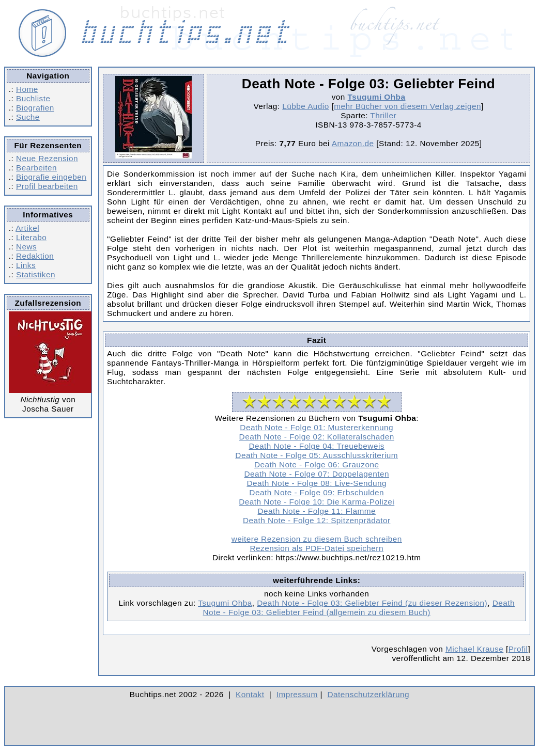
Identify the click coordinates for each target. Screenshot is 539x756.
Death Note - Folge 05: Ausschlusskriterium (317, 455)
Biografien (35, 108)
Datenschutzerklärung (369, 694)
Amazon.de (353, 143)
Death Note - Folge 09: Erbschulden (317, 492)
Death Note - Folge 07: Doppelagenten (316, 474)
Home (27, 89)
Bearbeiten (36, 168)
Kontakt (250, 694)
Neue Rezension (47, 158)
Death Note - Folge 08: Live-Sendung (317, 483)
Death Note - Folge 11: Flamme (317, 511)
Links (26, 265)
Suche (28, 117)
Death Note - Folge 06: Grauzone (317, 464)
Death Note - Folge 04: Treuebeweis (316, 446)
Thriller (383, 115)
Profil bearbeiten (47, 186)
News (26, 247)
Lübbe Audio (305, 106)
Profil (518, 649)
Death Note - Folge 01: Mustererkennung (317, 427)
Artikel (27, 228)
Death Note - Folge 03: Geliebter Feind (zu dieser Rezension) (372, 603)
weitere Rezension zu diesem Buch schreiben (317, 539)
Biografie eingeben (51, 177)
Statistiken (36, 274)
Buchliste (33, 98)
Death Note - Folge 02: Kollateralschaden (317, 437)
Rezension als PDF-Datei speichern (317, 548)
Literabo (31, 237)
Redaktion (35, 256)
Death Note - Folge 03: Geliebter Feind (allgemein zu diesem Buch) (359, 608)
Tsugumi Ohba (377, 97)
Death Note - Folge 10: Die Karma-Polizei (317, 502)
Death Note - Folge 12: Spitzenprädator (317, 520)
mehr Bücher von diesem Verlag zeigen (407, 106)
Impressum (297, 694)
